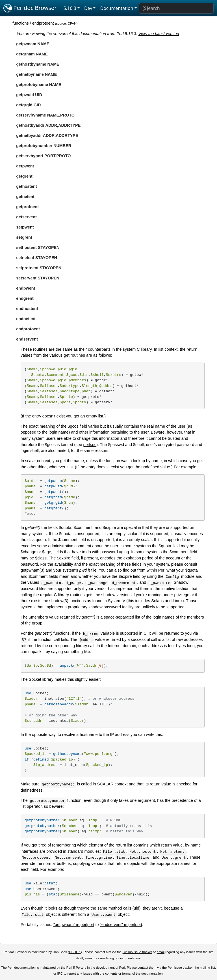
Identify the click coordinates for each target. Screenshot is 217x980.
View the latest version (159, 34)
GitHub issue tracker (137, 952)
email (161, 952)
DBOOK (75, 952)
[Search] (176, 8)
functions (21, 23)
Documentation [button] (117, 8)
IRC (60, 973)
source (61, 23)
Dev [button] (88, 8)
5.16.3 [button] (70, 8)
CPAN (72, 23)
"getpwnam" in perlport (74, 925)
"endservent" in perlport (121, 925)
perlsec (90, 445)
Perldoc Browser (30, 8)
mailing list (207, 968)
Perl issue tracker (180, 968)
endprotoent (43, 23)
